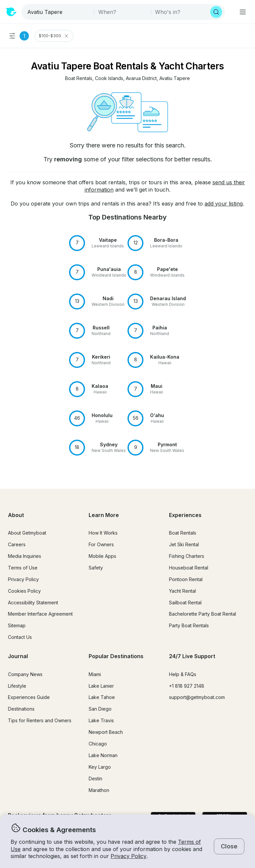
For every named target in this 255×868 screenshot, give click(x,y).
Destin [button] (95, 779)
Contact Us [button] (20, 637)
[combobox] (58, 12)
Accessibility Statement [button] (33, 603)
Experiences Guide (29, 697)
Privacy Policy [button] (128, 856)
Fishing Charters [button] (187, 556)
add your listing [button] (224, 204)
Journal (18, 656)
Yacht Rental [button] (182, 591)
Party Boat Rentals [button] (189, 625)
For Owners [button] (101, 544)
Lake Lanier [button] (101, 686)
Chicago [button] (98, 744)
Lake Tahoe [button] (102, 697)
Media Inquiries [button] (25, 556)
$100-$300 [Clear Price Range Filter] (54, 36)
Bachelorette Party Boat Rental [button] (203, 614)
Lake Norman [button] (103, 755)
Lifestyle (17, 686)
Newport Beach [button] (106, 732)
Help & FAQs (183, 674)
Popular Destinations (116, 656)
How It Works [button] (103, 533)
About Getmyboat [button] (27, 533)
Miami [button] (95, 674)
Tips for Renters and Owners (40, 720)
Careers (17, 544)
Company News (25, 674)
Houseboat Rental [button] (189, 568)
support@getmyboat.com (197, 697)
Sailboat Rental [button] (185, 603)
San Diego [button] (100, 709)
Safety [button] (96, 568)
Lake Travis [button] (101, 720)
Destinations (21, 709)
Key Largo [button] (100, 767)
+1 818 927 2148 (187, 686)
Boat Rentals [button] (183, 533)
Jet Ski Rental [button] (184, 544)
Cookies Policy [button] (24, 591)
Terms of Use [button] (23, 568)
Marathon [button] (99, 790)
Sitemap (17, 625)
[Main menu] (243, 12)
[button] (79, 79)
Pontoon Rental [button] (186, 579)
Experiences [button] (185, 515)
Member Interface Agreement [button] (40, 614)
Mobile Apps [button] (102, 556)
